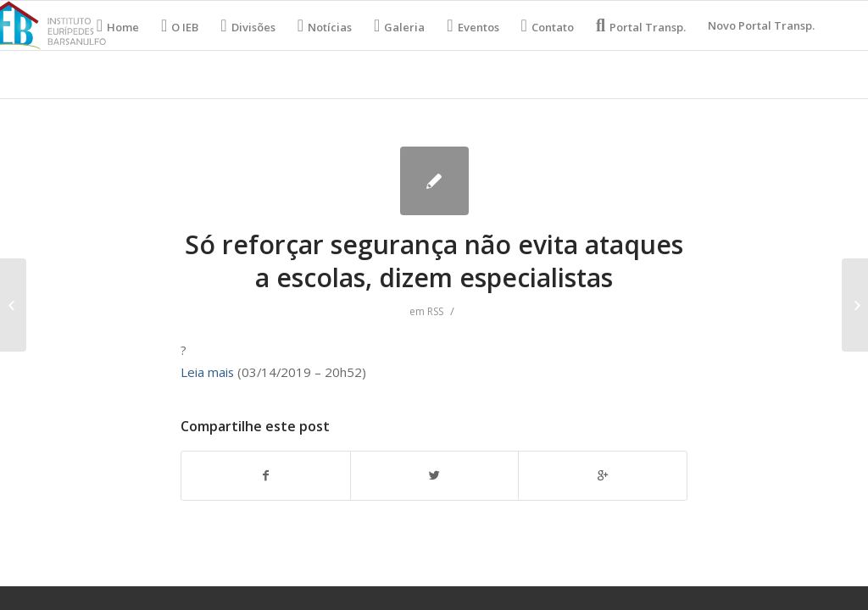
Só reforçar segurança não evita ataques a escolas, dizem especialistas (434, 261)
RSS (435, 311)
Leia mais (207, 372)
